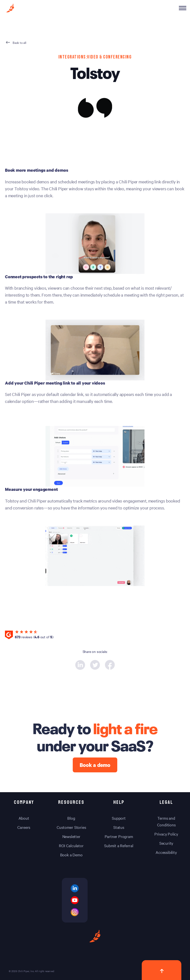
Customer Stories (71, 827)
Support (119, 818)
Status (119, 827)
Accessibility (166, 852)
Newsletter (71, 836)
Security (166, 843)
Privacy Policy (166, 834)
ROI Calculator (71, 845)
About (24, 818)
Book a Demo (71, 855)
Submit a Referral (119, 845)
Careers (24, 827)
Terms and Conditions (166, 821)
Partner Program (119, 836)
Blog (71, 818)
